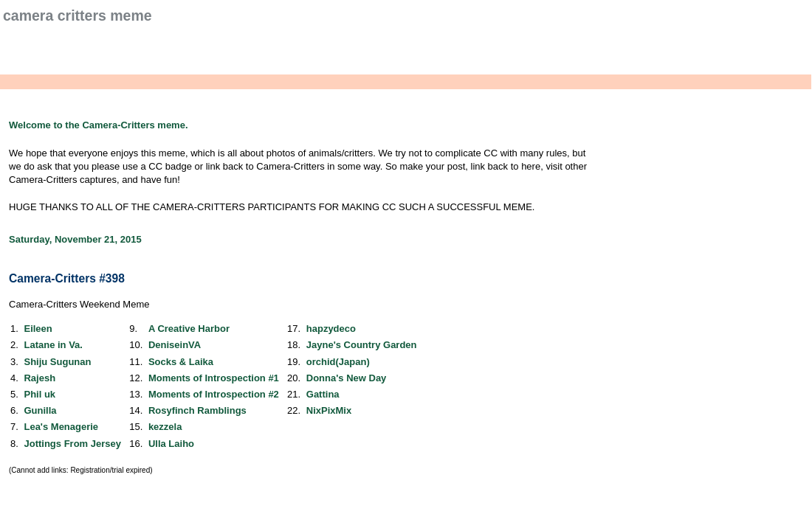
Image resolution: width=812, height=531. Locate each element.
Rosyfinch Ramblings (197, 410)
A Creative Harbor (189, 329)
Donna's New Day (347, 378)
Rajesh (39, 378)
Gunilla (40, 410)
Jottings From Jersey (72, 444)
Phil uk (39, 394)
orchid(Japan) (338, 362)
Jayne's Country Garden (362, 345)
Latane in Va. (53, 345)
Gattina (323, 394)
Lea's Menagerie (61, 427)
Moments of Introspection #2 (214, 394)
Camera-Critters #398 (67, 278)
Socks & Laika (181, 362)
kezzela (165, 427)
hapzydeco (331, 329)
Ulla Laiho (171, 444)
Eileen (38, 329)
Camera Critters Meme (78, 15)
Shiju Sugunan (57, 362)
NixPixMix (329, 410)
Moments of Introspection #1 (214, 378)
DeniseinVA (175, 345)
